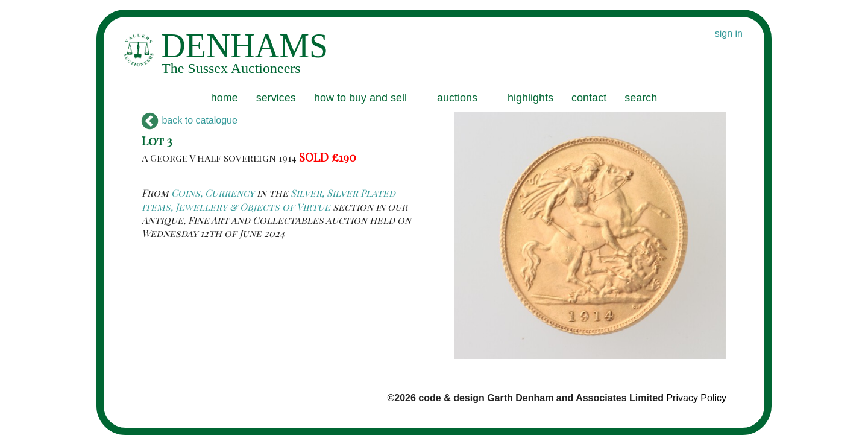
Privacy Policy (696, 398)
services (276, 98)
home (225, 98)
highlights (530, 98)
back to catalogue (190, 120)
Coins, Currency (213, 193)
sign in (729, 33)
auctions (457, 98)
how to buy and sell (360, 98)
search (641, 98)
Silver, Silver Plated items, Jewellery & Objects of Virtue (269, 199)
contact (589, 98)
